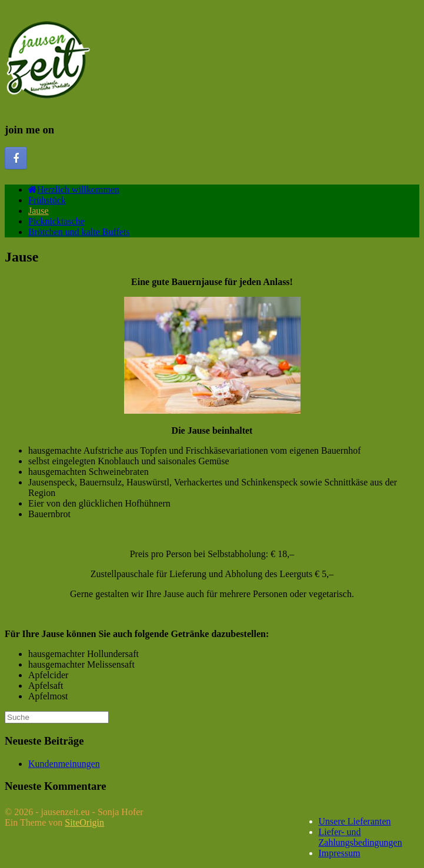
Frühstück (47, 200)
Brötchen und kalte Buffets (79, 232)
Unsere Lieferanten (355, 821)
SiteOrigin (84, 822)
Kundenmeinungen (64, 764)
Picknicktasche (56, 221)
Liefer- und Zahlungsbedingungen (360, 837)
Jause (39, 211)
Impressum (340, 853)
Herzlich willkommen (74, 190)
